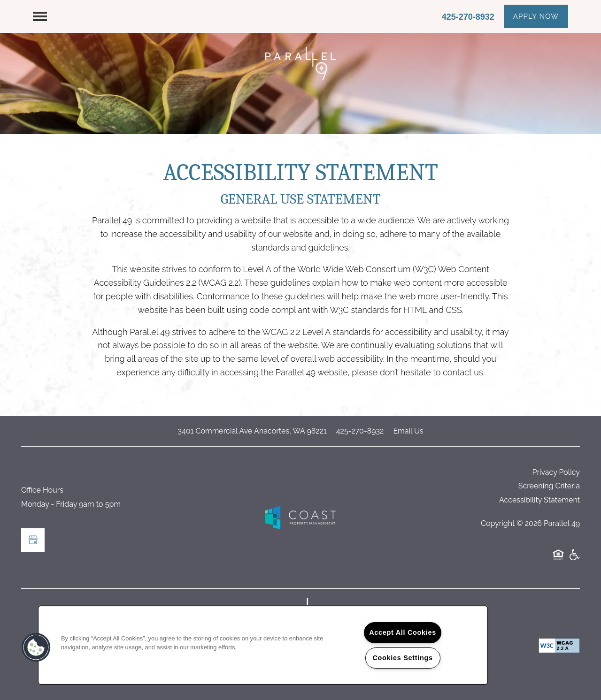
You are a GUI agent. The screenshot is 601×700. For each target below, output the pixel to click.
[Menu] (40, 16)
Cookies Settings (402, 658)
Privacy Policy (556, 472)
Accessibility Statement (539, 500)
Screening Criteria (549, 486)
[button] (536, 16)
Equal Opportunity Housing (558, 559)
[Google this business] (33, 540)
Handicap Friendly (574, 559)
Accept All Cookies (403, 632)
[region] (263, 645)
